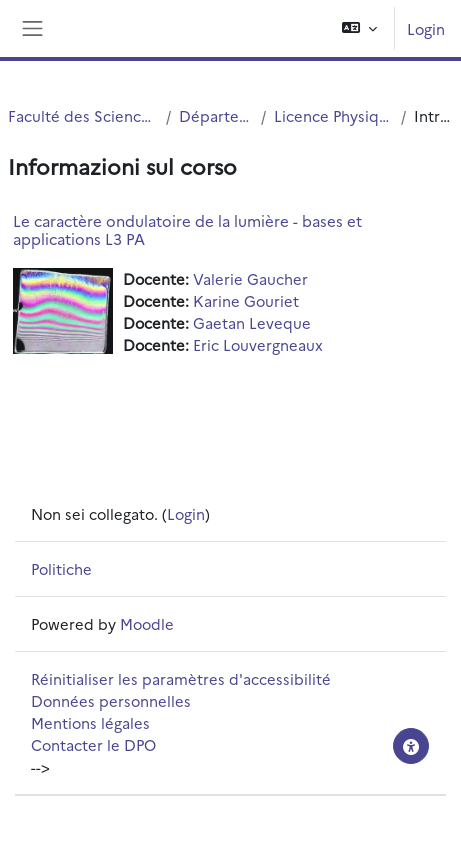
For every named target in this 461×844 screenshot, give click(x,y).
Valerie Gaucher (250, 278)
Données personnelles (111, 700)
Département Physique (216, 115)
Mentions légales (90, 722)
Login (426, 28)
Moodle (147, 623)
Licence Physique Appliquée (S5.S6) (333, 115)
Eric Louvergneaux (258, 344)
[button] (359, 28)
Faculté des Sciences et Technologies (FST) (83, 115)
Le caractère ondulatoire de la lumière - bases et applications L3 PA (187, 229)
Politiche (61, 568)
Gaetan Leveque (252, 322)
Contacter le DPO (93, 744)
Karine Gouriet (246, 300)
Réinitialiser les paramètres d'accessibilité (181, 678)
